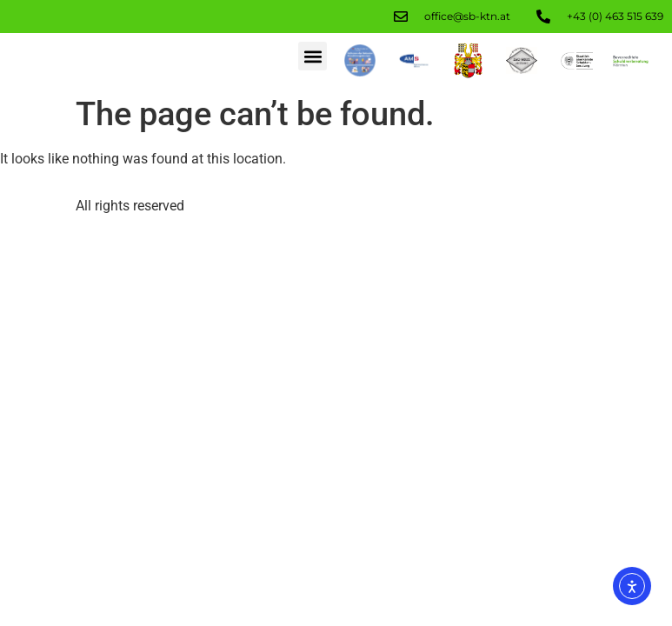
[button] (313, 56)
